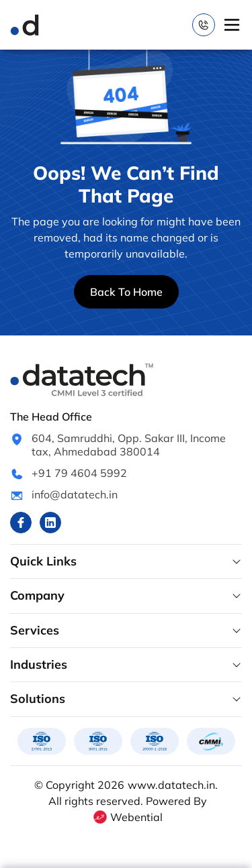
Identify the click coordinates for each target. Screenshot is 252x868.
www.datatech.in (171, 785)
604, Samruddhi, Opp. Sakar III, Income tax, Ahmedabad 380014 (129, 445)
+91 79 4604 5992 (79, 473)
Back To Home (126, 292)
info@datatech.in (75, 494)
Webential (127, 817)
